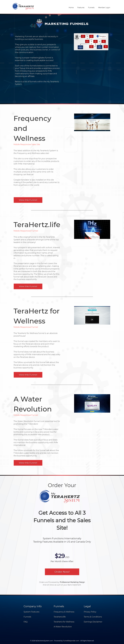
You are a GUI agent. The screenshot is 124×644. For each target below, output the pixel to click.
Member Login (104, 8)
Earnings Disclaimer (93, 622)
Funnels (91, 8)
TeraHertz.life (60, 617)
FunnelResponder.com (71, 641)
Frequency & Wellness (64, 612)
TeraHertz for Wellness (64, 622)
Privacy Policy (90, 612)
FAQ (26, 622)
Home (71, 8)
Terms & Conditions (93, 617)
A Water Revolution (63, 627)
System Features (31, 612)
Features (81, 8)
